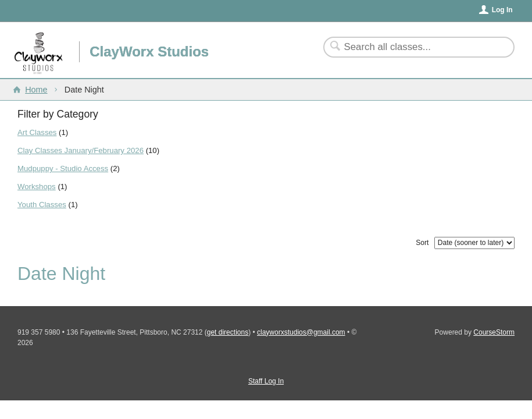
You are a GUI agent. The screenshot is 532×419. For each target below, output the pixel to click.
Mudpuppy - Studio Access (63, 168)
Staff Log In (266, 381)
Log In (502, 10)
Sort (422, 243)
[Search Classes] (412, 47)
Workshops (37, 187)
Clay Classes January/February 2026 (81, 150)
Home (36, 90)
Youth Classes (42, 205)
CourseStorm (494, 332)
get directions (228, 332)
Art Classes (37, 132)
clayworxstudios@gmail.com (301, 332)
